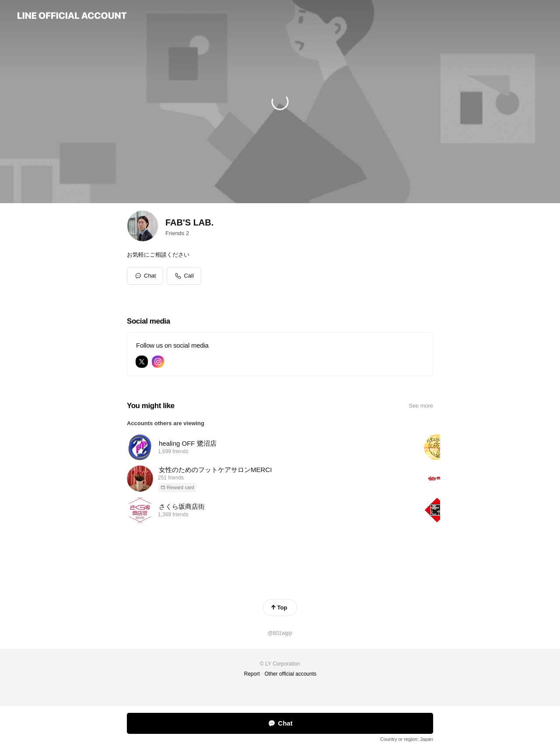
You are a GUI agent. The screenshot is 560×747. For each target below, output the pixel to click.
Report (252, 674)
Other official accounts (291, 674)
